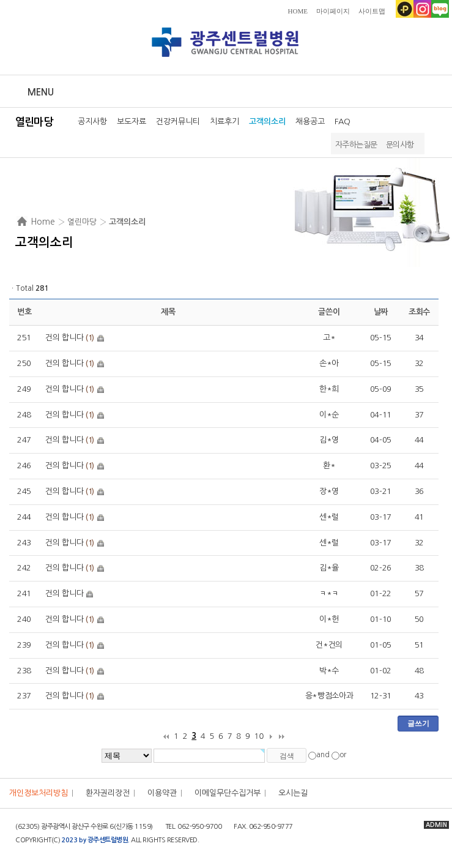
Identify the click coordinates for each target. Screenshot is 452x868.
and (323, 755)
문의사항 (400, 145)
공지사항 (92, 122)
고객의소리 (267, 122)
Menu (41, 92)
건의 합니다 (64, 338)
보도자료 (132, 122)
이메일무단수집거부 (228, 793)
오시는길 (293, 793)
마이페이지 (333, 11)
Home (43, 222)
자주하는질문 (356, 145)
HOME (298, 11)
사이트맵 (372, 11)
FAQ (343, 122)
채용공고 (310, 122)
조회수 (419, 312)
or (343, 755)
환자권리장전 (108, 793)
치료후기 (224, 122)
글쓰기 (418, 724)
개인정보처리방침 (39, 793)
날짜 (381, 312)
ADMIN (436, 825)
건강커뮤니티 (178, 122)
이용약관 (162, 793)
